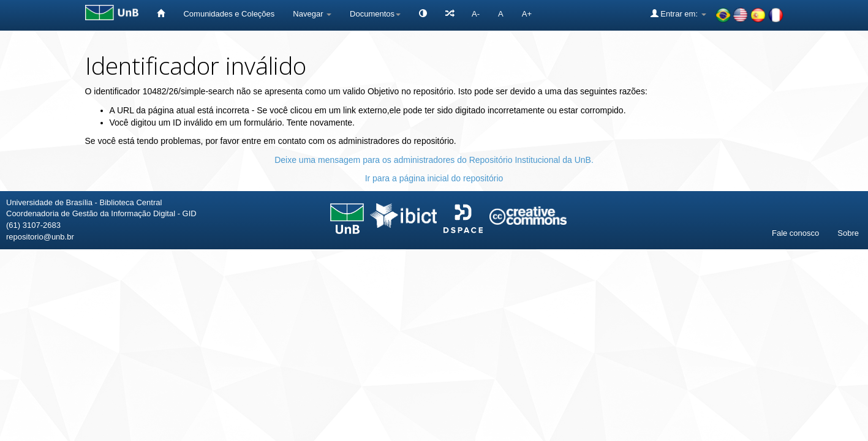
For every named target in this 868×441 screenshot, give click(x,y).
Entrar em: (678, 13)
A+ (527, 14)
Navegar (312, 14)
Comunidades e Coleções (229, 14)
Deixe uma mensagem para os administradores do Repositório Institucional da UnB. (434, 160)
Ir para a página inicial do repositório (434, 178)
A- (476, 14)
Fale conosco (795, 233)
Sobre (848, 233)
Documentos (375, 14)
